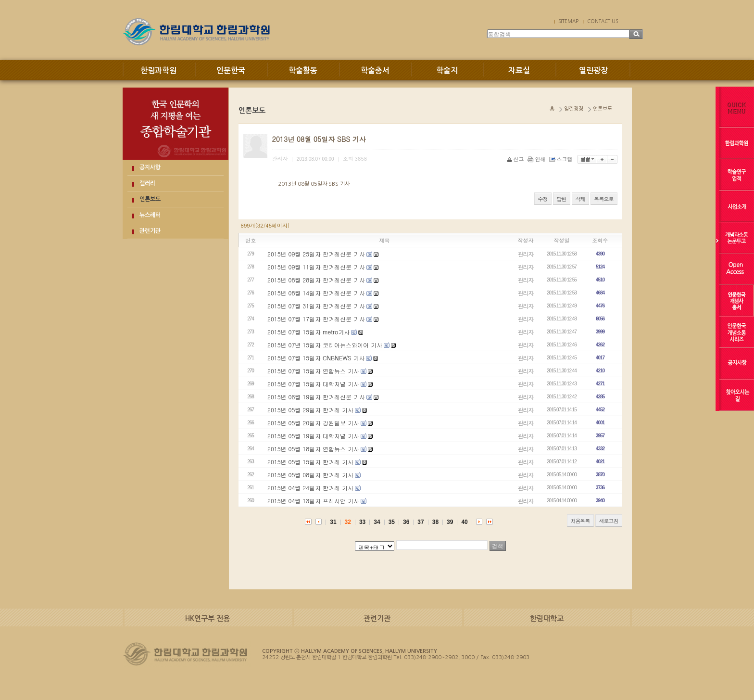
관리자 (526, 254)
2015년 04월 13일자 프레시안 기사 (313, 501)
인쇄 (537, 159)
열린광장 (593, 70)
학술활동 (303, 70)
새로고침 (609, 521)
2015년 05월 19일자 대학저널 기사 (313, 436)
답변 (562, 199)
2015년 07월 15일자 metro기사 (308, 332)
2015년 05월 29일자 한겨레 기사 (310, 410)
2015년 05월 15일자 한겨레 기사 (310, 462)
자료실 (519, 70)
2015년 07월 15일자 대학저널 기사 (313, 384)
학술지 (447, 70)
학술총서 (375, 70)
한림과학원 (158, 70)
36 (406, 522)
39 (450, 522)
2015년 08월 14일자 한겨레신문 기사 (316, 293)
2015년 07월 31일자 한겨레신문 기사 (316, 306)
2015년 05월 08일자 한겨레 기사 (310, 475)
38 (435, 522)
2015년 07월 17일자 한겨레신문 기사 (316, 319)
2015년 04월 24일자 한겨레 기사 (310, 488)
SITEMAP (568, 21)
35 (392, 522)
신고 (516, 159)
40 (464, 522)
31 (333, 522)
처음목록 (580, 521)
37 (421, 522)
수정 (543, 199)
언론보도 (150, 199)
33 (362, 522)
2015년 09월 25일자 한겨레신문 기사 (316, 254)
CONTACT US (603, 21)
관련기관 (150, 231)
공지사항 (150, 167)
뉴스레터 (150, 215)
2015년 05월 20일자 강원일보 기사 (313, 423)
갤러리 (147, 183)
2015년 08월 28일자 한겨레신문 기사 (316, 280)
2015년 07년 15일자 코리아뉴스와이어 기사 (325, 345)
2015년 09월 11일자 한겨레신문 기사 (316, 267)
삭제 (580, 199)
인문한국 (231, 70)
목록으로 (604, 199)
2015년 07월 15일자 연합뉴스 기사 (313, 371)
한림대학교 (547, 618)
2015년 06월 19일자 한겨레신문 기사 (316, 397)
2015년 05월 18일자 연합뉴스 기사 (313, 449)
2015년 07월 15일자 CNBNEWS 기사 (316, 358)
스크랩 (562, 159)
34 (377, 522)
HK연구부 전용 (207, 618)
